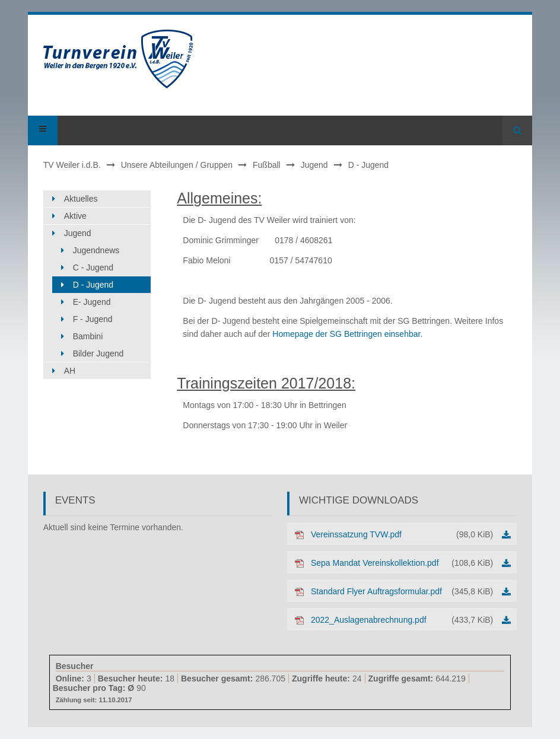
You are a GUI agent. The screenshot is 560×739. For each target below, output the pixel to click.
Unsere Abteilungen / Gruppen (177, 165)
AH (70, 371)
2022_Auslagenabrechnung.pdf (402, 620)
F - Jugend (93, 319)
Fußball (267, 165)
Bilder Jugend (98, 353)
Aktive (75, 216)
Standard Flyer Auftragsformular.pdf (402, 591)
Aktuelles (81, 199)
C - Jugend (93, 267)
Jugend (314, 165)
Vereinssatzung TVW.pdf (402, 534)
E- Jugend (92, 302)
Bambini (88, 336)
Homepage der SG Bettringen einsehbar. (347, 334)
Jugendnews (96, 250)
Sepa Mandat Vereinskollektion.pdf (402, 563)
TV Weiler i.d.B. (72, 165)
